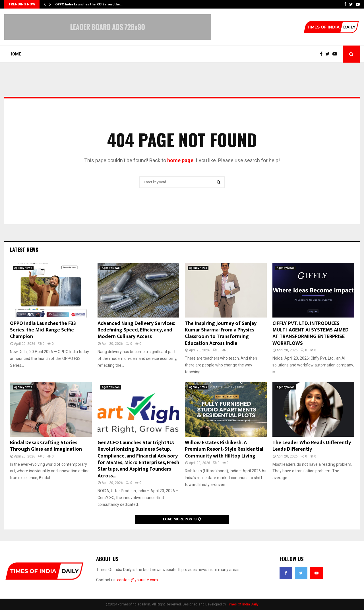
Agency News (23, 268)
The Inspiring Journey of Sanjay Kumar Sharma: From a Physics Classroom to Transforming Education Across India (221, 333)
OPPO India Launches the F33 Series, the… (89, 4)
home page (180, 160)
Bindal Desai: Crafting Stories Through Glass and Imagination (46, 446)
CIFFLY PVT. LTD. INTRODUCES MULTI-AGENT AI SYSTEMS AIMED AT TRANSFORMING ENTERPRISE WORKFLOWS (311, 333)
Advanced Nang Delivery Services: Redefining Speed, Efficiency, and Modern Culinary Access (136, 330)
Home (15, 54)
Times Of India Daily (243, 604)
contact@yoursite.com (137, 580)
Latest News (24, 250)
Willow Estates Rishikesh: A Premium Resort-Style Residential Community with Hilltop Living (224, 449)
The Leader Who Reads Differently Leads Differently (312, 446)
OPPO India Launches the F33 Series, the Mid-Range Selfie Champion (43, 330)
